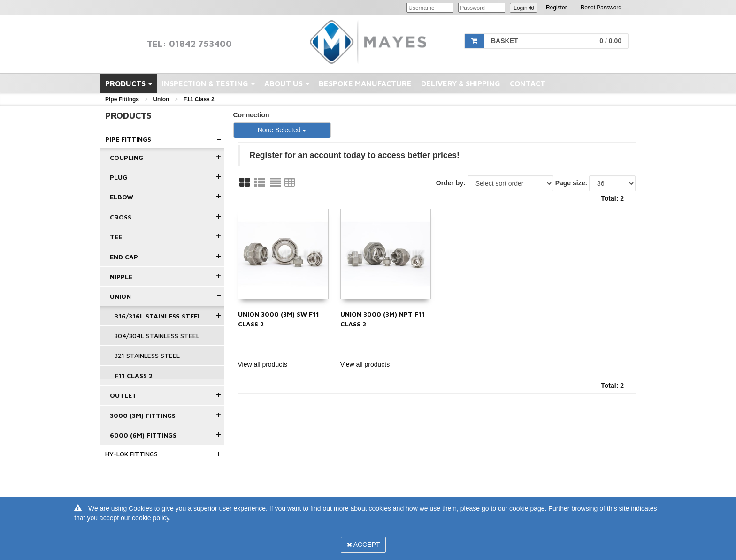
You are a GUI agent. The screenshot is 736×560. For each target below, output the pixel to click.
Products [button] (129, 83)
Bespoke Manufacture (365, 83)
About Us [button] (287, 83)
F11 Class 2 (199, 99)
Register (556, 8)
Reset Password (601, 8)
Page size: (571, 183)
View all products (263, 364)
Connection (251, 115)
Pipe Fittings (122, 99)
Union (161, 99)
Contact (528, 83)
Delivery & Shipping (461, 83)
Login (524, 8)
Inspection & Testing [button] (208, 83)
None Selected (282, 130)
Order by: (451, 183)
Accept (364, 545)
